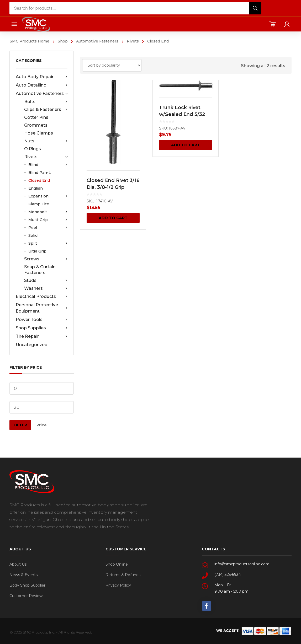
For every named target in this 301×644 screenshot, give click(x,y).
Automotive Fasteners (97, 41)
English (36, 188)
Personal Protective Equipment (42, 308)
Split (48, 243)
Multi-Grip (48, 220)
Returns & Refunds (123, 575)
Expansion (48, 196)
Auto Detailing (42, 85)
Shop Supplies (42, 328)
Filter (20, 425)
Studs (46, 281)
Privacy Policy (118, 585)
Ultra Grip (37, 251)
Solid (33, 235)
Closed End (39, 180)
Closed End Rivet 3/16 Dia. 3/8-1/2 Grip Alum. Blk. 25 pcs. (113, 187)
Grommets (36, 125)
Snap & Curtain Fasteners (40, 270)
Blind (48, 165)
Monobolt (48, 212)
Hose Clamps (39, 133)
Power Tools (42, 320)
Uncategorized (32, 345)
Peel (48, 228)
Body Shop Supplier (27, 585)
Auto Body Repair (42, 77)
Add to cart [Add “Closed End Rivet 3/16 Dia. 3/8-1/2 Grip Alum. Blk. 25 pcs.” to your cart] (113, 218)
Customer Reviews (27, 596)
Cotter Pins (36, 117)
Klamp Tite (39, 204)
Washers (46, 288)
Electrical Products (42, 297)
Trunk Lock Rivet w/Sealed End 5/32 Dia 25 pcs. (182, 114)
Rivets (133, 41)
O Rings (33, 149)
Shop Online (117, 564)
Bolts (46, 102)
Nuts (46, 141)
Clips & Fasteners (46, 110)
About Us (18, 564)
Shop (63, 41)
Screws (46, 259)
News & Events (23, 575)
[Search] (255, 8)
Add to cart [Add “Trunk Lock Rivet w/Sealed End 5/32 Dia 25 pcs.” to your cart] (186, 145)
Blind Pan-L (40, 173)
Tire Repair (42, 336)
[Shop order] (112, 65)
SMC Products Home (30, 41)
